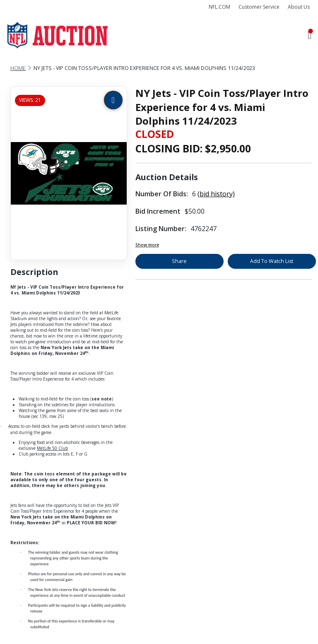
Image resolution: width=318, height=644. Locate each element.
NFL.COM (219, 7)
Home (18, 68)
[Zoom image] (113, 100)
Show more (147, 245)
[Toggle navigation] (310, 35)
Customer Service (259, 7)
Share (179, 261)
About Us (299, 7)
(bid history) (216, 194)
